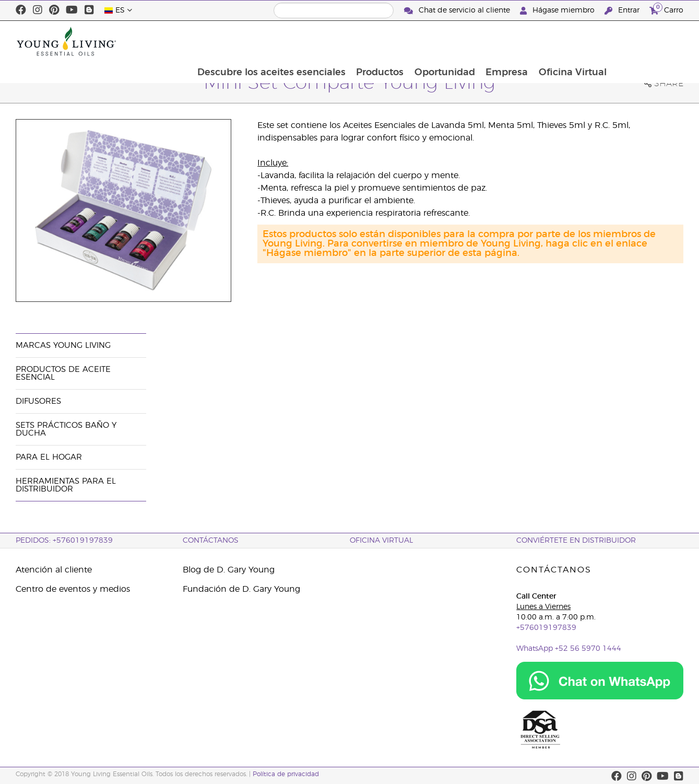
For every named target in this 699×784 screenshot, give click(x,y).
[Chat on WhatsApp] (600, 681)
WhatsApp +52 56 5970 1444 (569, 649)
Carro (666, 9)
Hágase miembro (558, 11)
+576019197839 (546, 628)
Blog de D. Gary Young (229, 570)
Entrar (623, 11)
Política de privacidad (286, 774)
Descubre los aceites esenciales (339, 41)
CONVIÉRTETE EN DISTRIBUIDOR (576, 541)
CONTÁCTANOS (211, 541)
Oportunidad (514, 41)
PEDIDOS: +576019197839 (64, 541)
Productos (449, 41)
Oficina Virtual (644, 41)
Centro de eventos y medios (73, 589)
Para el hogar (49, 457)
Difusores (38, 401)
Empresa (577, 41)
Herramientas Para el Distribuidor (66, 485)
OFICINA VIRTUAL (381, 541)
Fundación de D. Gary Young (241, 589)
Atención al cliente (54, 570)
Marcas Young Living (63, 346)
